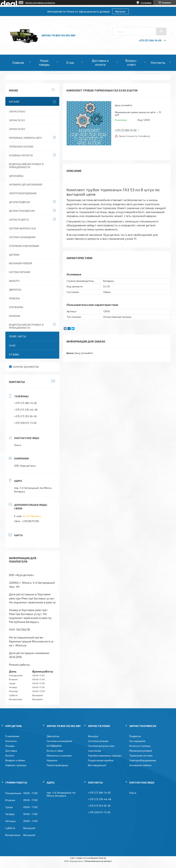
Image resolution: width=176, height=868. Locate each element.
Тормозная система (21, 147)
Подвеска (135, 736)
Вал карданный (97, 765)
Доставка (11, 751)
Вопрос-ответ (131, 62)
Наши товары (44, 62)
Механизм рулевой (20, 263)
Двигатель (15, 290)
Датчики (14, 255)
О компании (12, 736)
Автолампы (16, 176)
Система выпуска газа (23, 228)
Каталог (121, 11)
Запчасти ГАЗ (17, 120)
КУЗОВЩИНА (54, 746)
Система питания (20, 272)
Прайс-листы (18, 336)
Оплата (10, 755)
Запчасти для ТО (19, 220)
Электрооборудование (23, 193)
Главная (18, 62)
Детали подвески (19, 202)
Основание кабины (140, 765)
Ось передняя (137, 741)
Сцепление (95, 751)
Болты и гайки (55, 751)
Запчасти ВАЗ (17, 112)
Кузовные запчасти (21, 155)
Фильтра (14, 281)
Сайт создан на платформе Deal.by (88, 858)
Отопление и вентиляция (24, 246)
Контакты (158, 62)
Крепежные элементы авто (25, 138)
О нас (70, 62)
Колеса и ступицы (140, 746)
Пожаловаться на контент (98, 861)
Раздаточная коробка (101, 760)
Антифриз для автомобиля (26, 185)
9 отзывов (146, 3)
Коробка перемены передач (105, 755)
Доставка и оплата (100, 62)
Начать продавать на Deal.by (40, 3)
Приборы (14, 298)
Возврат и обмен (15, 760)
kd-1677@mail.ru (32, 516)
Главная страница (16, 765)
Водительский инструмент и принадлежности (26, 166)
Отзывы (14, 354)
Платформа (16, 307)
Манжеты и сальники (59, 755)
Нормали (15, 316)
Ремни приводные (57, 765)
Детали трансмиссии (22, 211)
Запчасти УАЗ (17, 129)
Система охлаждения (22, 237)
